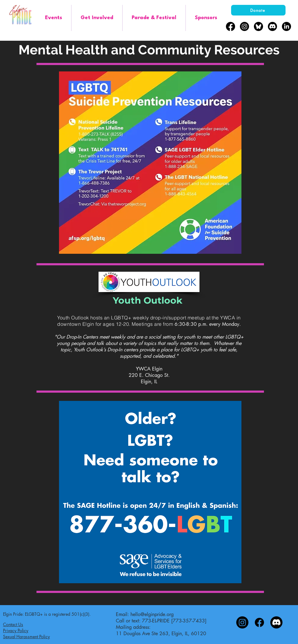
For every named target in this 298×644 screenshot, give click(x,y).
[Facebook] (230, 26)
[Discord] (272, 26)
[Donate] (258, 10)
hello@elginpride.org (152, 614)
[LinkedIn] (286, 26)
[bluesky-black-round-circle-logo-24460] (258, 26)
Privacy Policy (16, 630)
